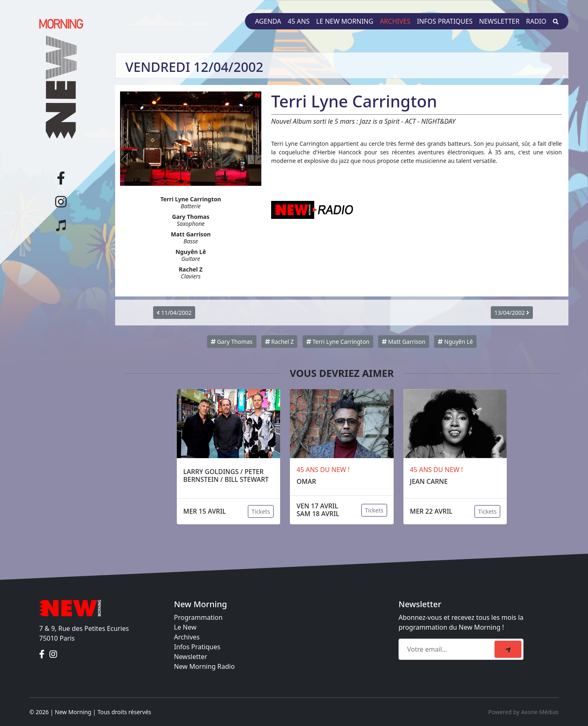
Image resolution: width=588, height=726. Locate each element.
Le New (185, 627)
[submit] (508, 649)
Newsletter (499, 21)
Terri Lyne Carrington (338, 342)
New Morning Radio (204, 666)
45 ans (299, 21)
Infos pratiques (445, 21)
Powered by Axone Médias (523, 712)
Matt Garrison (404, 342)
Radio (536, 21)
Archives (395, 21)
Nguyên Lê (455, 342)
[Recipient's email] (448, 649)
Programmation (198, 617)
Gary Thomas (232, 342)
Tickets (261, 511)
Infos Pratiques (197, 647)
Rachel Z (280, 342)
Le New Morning (345, 21)
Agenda (268, 21)
